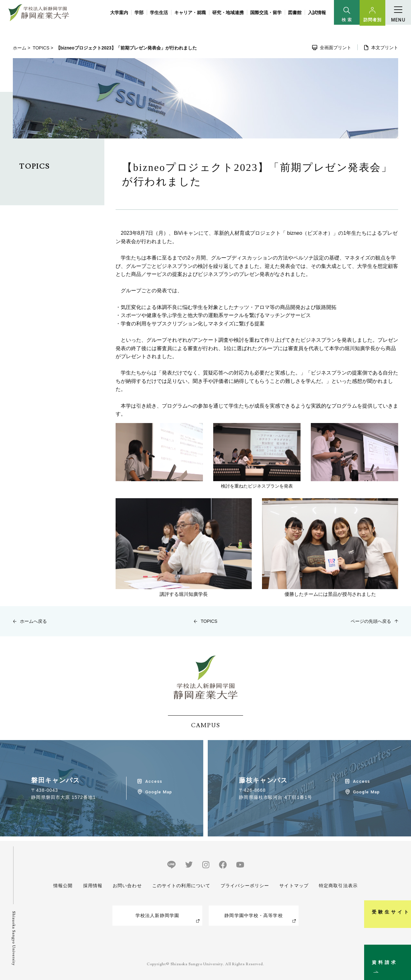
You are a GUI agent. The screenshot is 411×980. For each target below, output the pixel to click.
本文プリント (385, 48)
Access (154, 781)
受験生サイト (402, 883)
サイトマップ (294, 886)
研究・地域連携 (228, 13)
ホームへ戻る (33, 621)
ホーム (20, 48)
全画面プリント (336, 48)
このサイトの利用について (181, 886)
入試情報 (317, 13)
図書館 (295, 13)
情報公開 (63, 886)
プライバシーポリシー (245, 886)
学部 (139, 13)
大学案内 (119, 13)
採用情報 (92, 886)
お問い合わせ (127, 886)
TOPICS (41, 48)
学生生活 (159, 13)
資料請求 (402, 949)
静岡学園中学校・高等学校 (254, 915)
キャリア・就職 (190, 13)
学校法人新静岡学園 (157, 915)
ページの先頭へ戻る (371, 621)
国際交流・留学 (266, 13)
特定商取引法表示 (338, 886)
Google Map (158, 792)
